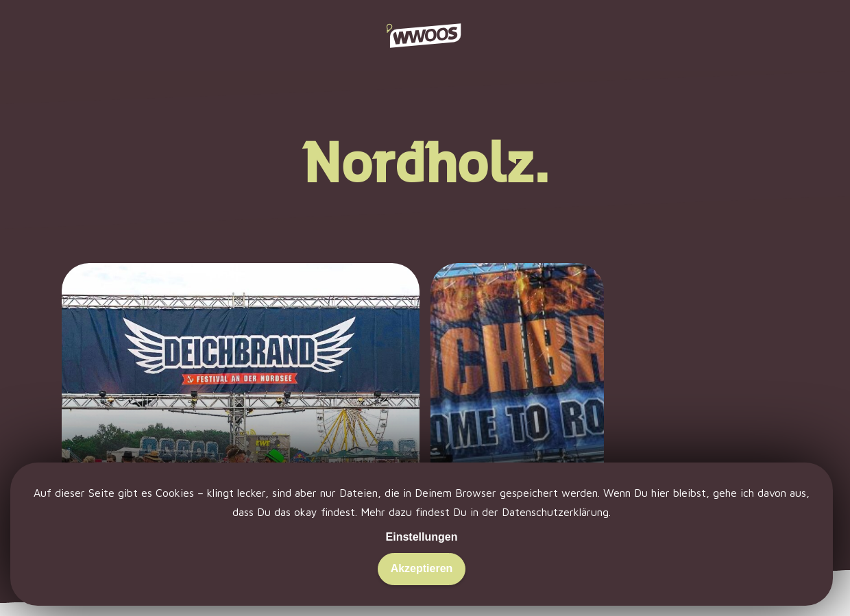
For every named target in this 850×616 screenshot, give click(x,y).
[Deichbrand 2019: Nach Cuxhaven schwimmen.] (241, 417)
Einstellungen (422, 537)
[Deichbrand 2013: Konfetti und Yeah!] (517, 417)
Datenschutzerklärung (555, 512)
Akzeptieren (422, 568)
